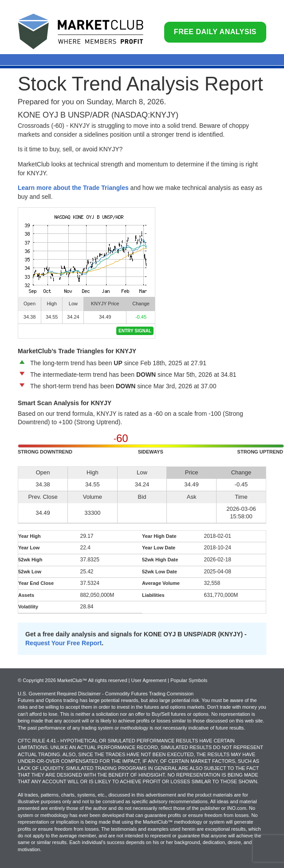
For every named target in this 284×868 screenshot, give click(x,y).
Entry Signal (135, 331)
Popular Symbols (189, 680)
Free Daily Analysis (215, 32)
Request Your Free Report (63, 643)
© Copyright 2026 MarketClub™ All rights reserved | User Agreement (93, 680)
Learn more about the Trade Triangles (73, 188)
